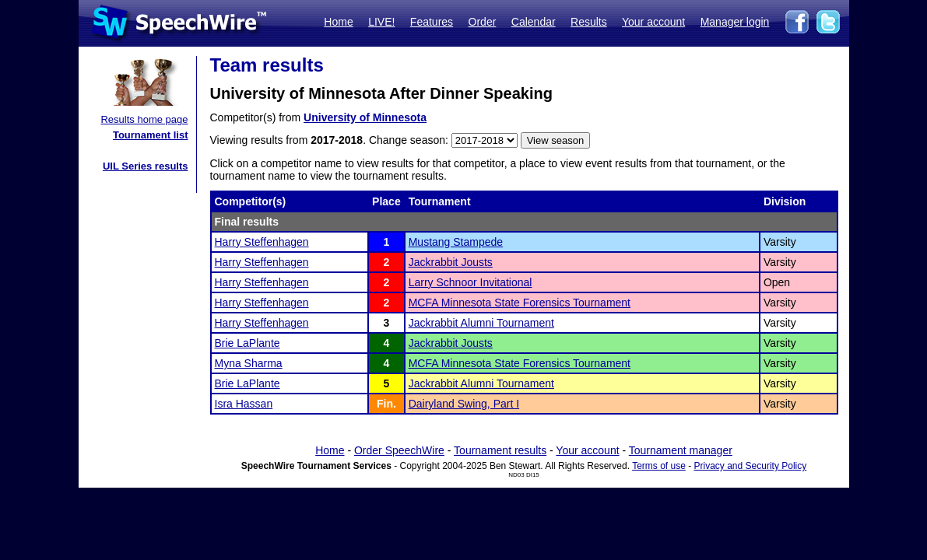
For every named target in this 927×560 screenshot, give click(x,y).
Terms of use (659, 466)
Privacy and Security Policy (751, 466)
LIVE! (381, 22)
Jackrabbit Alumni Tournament (481, 323)
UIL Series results (146, 166)
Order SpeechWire (399, 450)
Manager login (735, 22)
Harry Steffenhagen (262, 242)
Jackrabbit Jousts (451, 262)
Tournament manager (681, 450)
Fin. (386, 404)
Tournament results (500, 450)
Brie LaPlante (248, 343)
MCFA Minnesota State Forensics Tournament (520, 303)
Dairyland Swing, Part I (464, 404)
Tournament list (151, 135)
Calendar (534, 22)
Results (589, 22)
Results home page (144, 119)
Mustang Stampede (456, 242)
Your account (653, 22)
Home (338, 22)
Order (483, 22)
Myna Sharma (249, 363)
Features (432, 22)
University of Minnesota (365, 117)
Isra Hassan (244, 404)
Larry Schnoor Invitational (471, 282)
